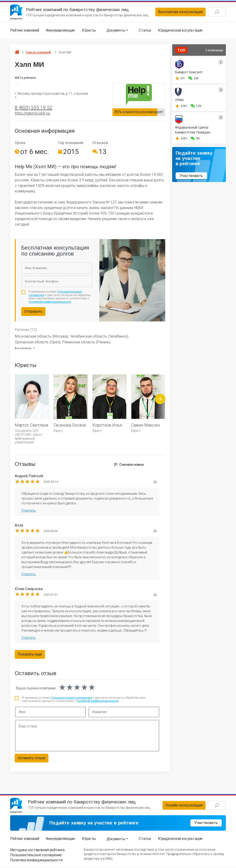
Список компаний (38, 53)
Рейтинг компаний (25, 31)
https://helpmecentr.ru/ (32, 114)
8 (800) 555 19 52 (33, 108)
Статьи (145, 31)
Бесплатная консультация (178, 12)
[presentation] (160, 410)
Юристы (89, 31)
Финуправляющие (60, 31)
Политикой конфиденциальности (50, 303)
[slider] (27, 483)
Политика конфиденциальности (36, 862)
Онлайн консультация (182, 807)
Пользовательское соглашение (36, 857)
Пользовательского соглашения (71, 699)
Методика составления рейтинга (37, 852)
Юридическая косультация (180, 31)
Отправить (33, 312)
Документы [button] (116, 31)
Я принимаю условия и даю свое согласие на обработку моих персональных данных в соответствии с (60, 298)
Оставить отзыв (32, 759)
